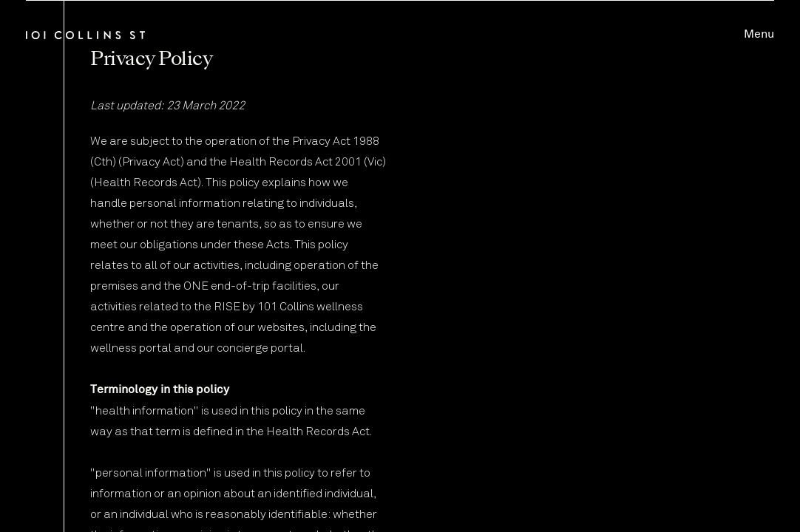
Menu (759, 34)
